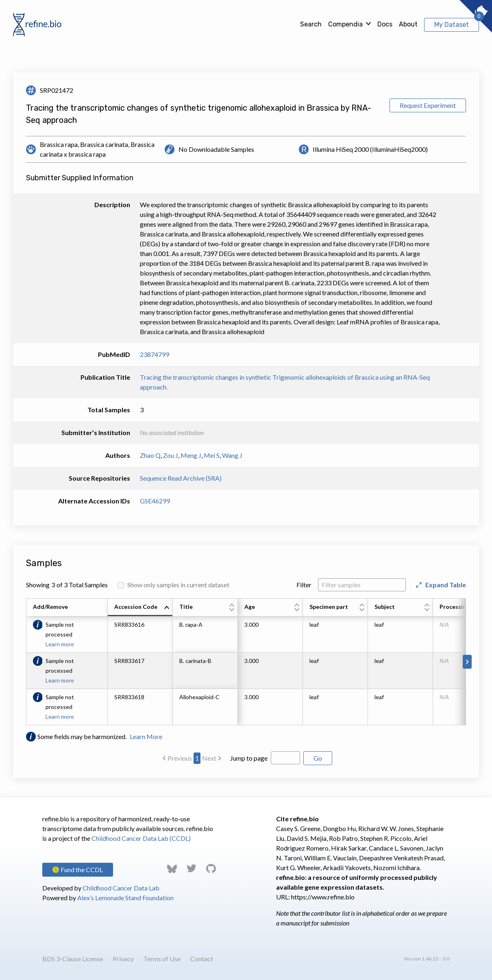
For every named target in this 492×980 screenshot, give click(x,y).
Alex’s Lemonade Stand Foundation (125, 898)
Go (318, 758)
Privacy (123, 959)
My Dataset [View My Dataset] (452, 25)
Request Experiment (428, 105)
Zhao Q (150, 455)
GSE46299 (155, 501)
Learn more (60, 644)
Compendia (345, 24)
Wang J (232, 455)
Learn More (146, 736)
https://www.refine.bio (323, 897)
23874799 (155, 354)
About (408, 24)
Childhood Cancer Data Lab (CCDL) (141, 838)
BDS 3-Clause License (73, 959)
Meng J (191, 455)
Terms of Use (162, 959)
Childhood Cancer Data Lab (121, 888)
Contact (202, 959)
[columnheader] (140, 608)
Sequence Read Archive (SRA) (181, 478)
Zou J (171, 455)
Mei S (212, 455)
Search (311, 24)
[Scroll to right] (467, 662)
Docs (385, 24)
